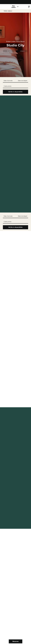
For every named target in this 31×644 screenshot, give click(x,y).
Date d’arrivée (8, 81)
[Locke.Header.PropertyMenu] (29, 7)
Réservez (16, 641)
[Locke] (5, 7)
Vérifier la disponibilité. (15, 92)
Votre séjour (8, 11)
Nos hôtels (14, 7)
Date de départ (23, 81)
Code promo (8, 86)
